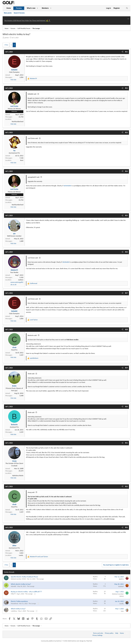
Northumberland (18, 121)
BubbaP (121, 586)
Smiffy (122, 604)
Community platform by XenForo (60, 641)
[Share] (122, 52)
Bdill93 (121, 579)
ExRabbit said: (32, 94)
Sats (122, 611)
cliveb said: (31, 374)
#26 (126, 252)
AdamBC (14, 586)
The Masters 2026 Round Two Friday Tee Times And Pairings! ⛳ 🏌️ (27, 20)
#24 (126, 171)
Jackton (21, 280)
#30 (126, 407)
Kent (22, 160)
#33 (126, 527)
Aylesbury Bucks (18, 475)
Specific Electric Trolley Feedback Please (24, 577)
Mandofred (14, 604)
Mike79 (13, 594)
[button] (37, 8)
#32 (126, 486)
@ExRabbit (67, 186)
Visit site (13, 80)
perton (7, 38)
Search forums (19, 13)
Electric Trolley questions (19, 601)
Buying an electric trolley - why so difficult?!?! (26, 592)
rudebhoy (14, 611)
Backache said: (32, 335)
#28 (126, 329)
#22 (126, 88)
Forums (19, 8)
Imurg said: (31, 492)
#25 (126, 215)
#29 (126, 368)
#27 (126, 293)
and (39, 557)
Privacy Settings (98, 635)
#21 (126, 52)
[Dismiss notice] (128, 19)
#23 (126, 132)
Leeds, (21, 555)
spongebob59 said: (34, 177)
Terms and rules (98, 633)
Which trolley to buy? (18, 609)
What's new (31, 8)
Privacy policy (109, 633)
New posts (8, 13)
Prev (7, 45)
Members (45, 8)
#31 (126, 443)
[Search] (127, 8)
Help (117, 633)
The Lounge (40, 579)
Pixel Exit (89, 641)
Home (9, 8)
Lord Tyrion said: (33, 138)
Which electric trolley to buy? (21, 584)
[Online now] (14, 104)
